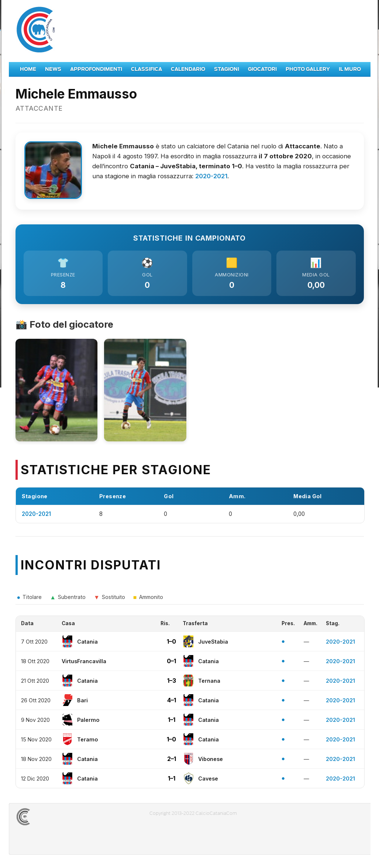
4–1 (172, 702)
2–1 (172, 761)
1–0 (171, 644)
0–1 (171, 663)
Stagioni (227, 69)
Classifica (147, 69)
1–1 (172, 722)
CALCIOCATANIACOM (50, 819)
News (53, 69)
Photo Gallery (308, 69)
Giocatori (262, 69)
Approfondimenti (96, 69)
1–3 (172, 683)
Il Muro (350, 69)
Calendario (188, 69)
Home (28, 69)
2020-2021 (211, 176)
